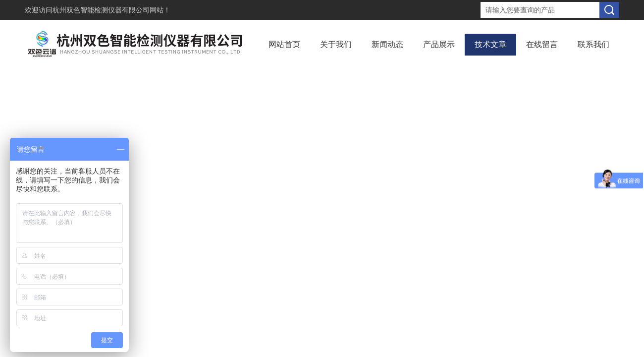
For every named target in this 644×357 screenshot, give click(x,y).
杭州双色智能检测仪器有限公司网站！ (111, 10)
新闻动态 (387, 44)
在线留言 (542, 44)
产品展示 (439, 44)
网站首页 (284, 44)
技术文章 (490, 44)
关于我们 (336, 44)
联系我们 (593, 44)
